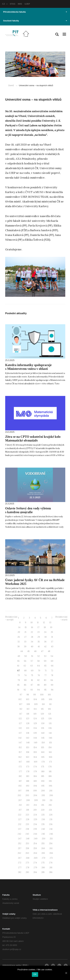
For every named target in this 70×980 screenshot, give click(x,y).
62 (25, 666)
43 (52, 647)
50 (26, 656)
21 (25, 632)
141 (50, 733)
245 (43, 834)
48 (49, 651)
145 (43, 738)
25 (52, 632)
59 (45, 661)
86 (25, 685)
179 (35, 772)
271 (51, 858)
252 (20, 843)
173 (28, 767)
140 (43, 733)
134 (35, 728)
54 (52, 656)
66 (52, 666)
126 (50, 719)
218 (28, 810)
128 (28, 723)
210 (44, 800)
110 (43, 704)
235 (43, 824)
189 (35, 781)
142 (20, 738)
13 (50, 623)
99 (35, 695)
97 (21, 695)
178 (28, 772)
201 (51, 791)
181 (50, 772)
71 (46, 671)
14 (19, 627)
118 (28, 714)
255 (43, 843)
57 (32, 661)
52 (39, 656)
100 (42, 695)
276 (51, 863)
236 (51, 824)
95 (45, 690)
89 (45, 685)
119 (35, 714)
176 (50, 767)
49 (19, 656)
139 (35, 733)
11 (38, 623)
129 (35, 723)
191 (50, 781)
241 (51, 829)
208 (28, 800)
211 (51, 800)
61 (18, 666)
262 (19, 853)
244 (35, 834)
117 (21, 714)
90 (52, 685)
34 (32, 642)
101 (49, 695)
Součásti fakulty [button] (35, 21)
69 (32, 671)
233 (27, 824)
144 (35, 738)
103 (28, 699)
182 (20, 776)
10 (32, 623)
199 (35, 791)
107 (21, 704)
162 (20, 757)
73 (19, 675)
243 (27, 834)
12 (44, 623)
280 (43, 868)
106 (51, 699)
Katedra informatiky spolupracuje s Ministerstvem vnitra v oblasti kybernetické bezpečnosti (28, 369)
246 (51, 834)
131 (50, 723)
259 (35, 848)
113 (28, 709)
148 (28, 743)
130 (43, 723)
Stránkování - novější (11, 618)
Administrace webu (12, 965)
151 (51, 743)
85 (18, 685)
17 (38, 627)
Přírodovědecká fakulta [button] (35, 12)
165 (43, 757)
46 (35, 651)
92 (25, 690)
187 (20, 781)
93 (32, 690)
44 (22, 651)
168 (28, 762)
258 (27, 848)
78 (52, 675)
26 (19, 637)
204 (35, 795)
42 (45, 647)
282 (20, 872)
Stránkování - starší (61, 618)
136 (50, 728)
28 (32, 637)
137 (20, 733)
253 (27, 843)
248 (28, 839)
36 (45, 642)
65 (45, 666)
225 (43, 815)
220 (43, 810)
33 (25, 642)
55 (18, 661)
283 (27, 872)
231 (51, 819)
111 (50, 704)
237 (20, 829)
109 (36, 704)
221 (50, 810)
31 (52, 637)
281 (51, 868)
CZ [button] (5, 4)
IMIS (20, 4)
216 (50, 805)
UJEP (27, 4)
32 (19, 642)
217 (20, 810)
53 (45, 656)
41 (39, 647)
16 (32, 627)
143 (28, 738)
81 (32, 680)
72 (52, 671)
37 (52, 642)
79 (19, 680)
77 (45, 675)
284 (35, 872)
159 (35, 752)
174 (35, 767)
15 (26, 627)
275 (43, 863)
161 (50, 752)
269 (36, 858)
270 (44, 858)
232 (20, 824)
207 (20, 800)
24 (45, 632)
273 (27, 863)
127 (20, 723)
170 (43, 762)
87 (32, 685)
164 (35, 757)
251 (51, 839)
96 (52, 690)
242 (19, 834)
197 (20, 791)
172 (20, 767)
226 (51, 815)
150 (43, 743)
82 (38, 680)
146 (51, 738)
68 (25, 671)
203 (27, 795)
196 (51, 786)
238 (27, 829)
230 (43, 819)
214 (35, 805)
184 (35, 776)
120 (42, 714)
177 (20, 772)
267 (20, 858)
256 (51, 843)
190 (43, 781)
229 (35, 819)
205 (43, 795)
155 (43, 747)
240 (43, 829)
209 (36, 800)
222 (20, 815)
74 (25, 675)
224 (35, 815)
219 (35, 810)
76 (39, 675)
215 (43, 805)
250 (44, 839)
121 (50, 714)
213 (28, 805)
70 (39, 671)
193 (28, 786)
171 (51, 762)
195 (43, 786)
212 (20, 805)
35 (39, 642)
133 (28, 728)
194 (35, 786)
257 (20, 848)
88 (38, 685)
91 (18, 690)
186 (50, 776)
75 (32, 675)
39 (25, 647)
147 (20, 743)
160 (43, 752)
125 (43, 719)
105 (43, 699)
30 (45, 637)
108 (28, 704)
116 (50, 709)
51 (32, 656)
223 (27, 815)
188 (28, 781)
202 (19, 795)
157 (20, 752)
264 (35, 853)
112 (21, 709)
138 (28, 733)
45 (28, 651)
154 (35, 747)
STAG (13, 4)
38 (18, 647)
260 (43, 848)
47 (42, 651)
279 (35, 868)
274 (35, 863)
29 (39, 637)
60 (52, 661)
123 (28, 719)
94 (38, 690)
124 (35, 719)
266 (51, 853)
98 (28, 695)
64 (38, 666)
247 (20, 839)
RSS (25, 965)
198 (27, 791)
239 (35, 829)
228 (28, 819)
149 (36, 743)
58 (38, 661)
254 (35, 843)
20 (19, 632)
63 (32, 666)
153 (28, 747)
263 (27, 853)
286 (51, 872)
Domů (11, 85)
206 (51, 795)
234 (35, 824)
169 (36, 762)
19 (51, 627)
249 (36, 839)
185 (43, 776)
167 (20, 762)
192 (20, 786)
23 (38, 632)
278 (28, 868)
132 (20, 728)
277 (20, 868)
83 (45, 680)
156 (50, 747)
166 (51, 757)
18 (45, 627)
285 (43, 872)
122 (20, 719)
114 (35, 709)
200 (43, 791)
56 (25, 661)
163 (28, 757)
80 (25, 680)
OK (35, 974)
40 (32, 647)
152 (20, 747)
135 (43, 728)
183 (28, 776)
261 (51, 848)
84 (52, 680)
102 (20, 699)
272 (20, 863)
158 (28, 752)
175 (43, 767)
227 (20, 819)
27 (25, 637)
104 (35, 699)
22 (32, 632)
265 (43, 853)
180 (43, 772)
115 (42, 709)
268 (28, 858)
